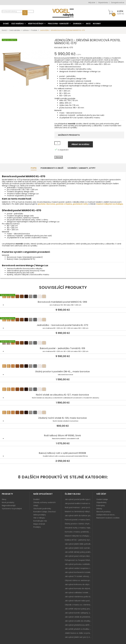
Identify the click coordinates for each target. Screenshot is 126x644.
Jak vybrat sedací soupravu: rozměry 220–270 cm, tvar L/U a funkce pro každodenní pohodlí (79, 568)
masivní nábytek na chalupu (110, 204)
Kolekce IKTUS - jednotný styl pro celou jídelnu (79, 540)
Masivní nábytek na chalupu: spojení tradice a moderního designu (79, 536)
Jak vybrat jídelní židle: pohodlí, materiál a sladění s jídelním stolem (79, 544)
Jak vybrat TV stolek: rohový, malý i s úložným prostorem (79, 576)
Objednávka (103, 3)
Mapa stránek (39, 524)
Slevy (4, 499)
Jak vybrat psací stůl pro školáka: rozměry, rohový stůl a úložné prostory (79, 556)
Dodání (36, 499)
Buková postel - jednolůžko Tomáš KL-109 (63, 343)
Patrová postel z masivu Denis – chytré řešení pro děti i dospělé (79, 520)
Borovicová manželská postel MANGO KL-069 (63, 297)
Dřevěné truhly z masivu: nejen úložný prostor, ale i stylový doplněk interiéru (79, 528)
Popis (34, 168)
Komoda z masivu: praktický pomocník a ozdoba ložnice (79, 532)
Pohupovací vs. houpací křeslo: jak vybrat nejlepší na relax (79, 560)
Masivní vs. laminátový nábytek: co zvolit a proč (79, 512)
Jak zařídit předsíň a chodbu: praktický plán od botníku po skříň (79, 629)
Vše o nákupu (39, 518)
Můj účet (92, 3)
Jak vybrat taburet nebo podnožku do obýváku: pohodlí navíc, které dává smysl (79, 601)
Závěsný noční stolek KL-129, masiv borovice (63, 413)
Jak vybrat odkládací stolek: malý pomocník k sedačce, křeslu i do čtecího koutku (79, 593)
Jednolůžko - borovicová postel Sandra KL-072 (63, 320)
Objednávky (101, 502)
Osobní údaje (102, 499)
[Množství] (57, 143)
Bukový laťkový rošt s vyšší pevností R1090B (62, 453)
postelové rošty (80, 204)
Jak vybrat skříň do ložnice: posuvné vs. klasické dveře (79, 516)
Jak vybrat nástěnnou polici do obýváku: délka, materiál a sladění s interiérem (79, 597)
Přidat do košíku (80, 144)
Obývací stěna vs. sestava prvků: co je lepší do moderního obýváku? (79, 580)
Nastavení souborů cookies (108, 518)
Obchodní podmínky (42, 509)
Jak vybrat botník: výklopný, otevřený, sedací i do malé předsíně (79, 613)
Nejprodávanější (9, 506)
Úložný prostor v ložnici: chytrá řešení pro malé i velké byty (79, 524)
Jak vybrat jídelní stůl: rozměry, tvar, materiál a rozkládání (79, 548)
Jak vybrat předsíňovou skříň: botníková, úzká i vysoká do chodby (79, 625)
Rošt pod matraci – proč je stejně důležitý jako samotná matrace (79, 507)
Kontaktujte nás (40, 521)
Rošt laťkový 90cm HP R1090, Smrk (62, 436)
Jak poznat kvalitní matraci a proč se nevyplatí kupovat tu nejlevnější (79, 503)
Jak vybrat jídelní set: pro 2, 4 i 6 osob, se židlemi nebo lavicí (79, 637)
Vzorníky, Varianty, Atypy (81, 168)
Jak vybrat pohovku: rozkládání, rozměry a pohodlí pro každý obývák (79, 564)
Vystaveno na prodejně (12, 509)
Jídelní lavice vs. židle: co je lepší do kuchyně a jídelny (79, 633)
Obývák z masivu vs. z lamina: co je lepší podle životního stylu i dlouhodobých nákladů (79, 605)
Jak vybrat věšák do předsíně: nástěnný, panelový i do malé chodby (79, 617)
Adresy (99, 509)
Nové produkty (8, 502)
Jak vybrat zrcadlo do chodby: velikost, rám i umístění (79, 621)
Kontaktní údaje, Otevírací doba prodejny (45, 513)
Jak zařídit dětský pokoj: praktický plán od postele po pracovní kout (79, 552)
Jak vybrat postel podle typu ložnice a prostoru (79, 499)
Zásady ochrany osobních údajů (44, 504)
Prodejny (37, 527)
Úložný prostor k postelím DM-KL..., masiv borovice (63, 367)
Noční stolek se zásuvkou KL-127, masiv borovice (63, 390)
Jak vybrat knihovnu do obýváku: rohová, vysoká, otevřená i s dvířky (79, 584)
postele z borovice (47, 204)
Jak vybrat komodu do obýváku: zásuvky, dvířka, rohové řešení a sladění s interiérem (79, 589)
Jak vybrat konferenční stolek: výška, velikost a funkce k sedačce (79, 572)
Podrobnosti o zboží (52, 168)
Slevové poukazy (103, 512)
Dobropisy (101, 506)
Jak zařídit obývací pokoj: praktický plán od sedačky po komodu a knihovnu (79, 609)
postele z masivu (64, 204)
